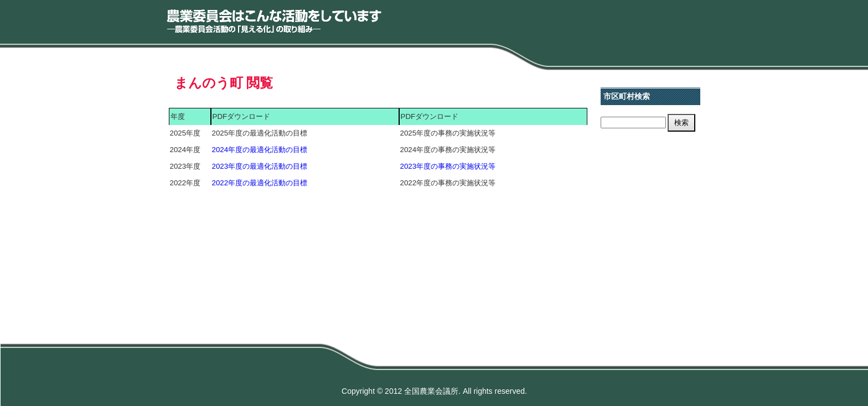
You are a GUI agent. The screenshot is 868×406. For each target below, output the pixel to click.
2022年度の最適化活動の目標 (260, 183)
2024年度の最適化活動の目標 (260, 150)
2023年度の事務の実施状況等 (448, 166)
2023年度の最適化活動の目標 (260, 166)
